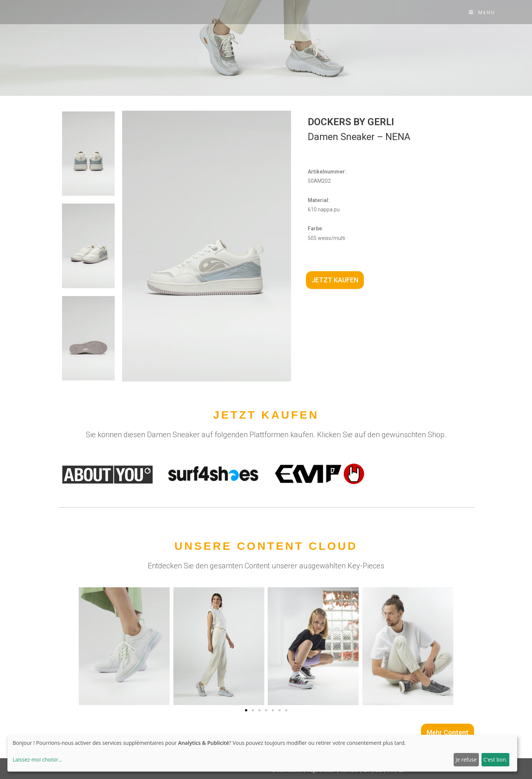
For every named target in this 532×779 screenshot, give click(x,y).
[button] (246, 710)
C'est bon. (495, 759)
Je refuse (466, 759)
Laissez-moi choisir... (37, 759)
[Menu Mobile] (482, 12)
